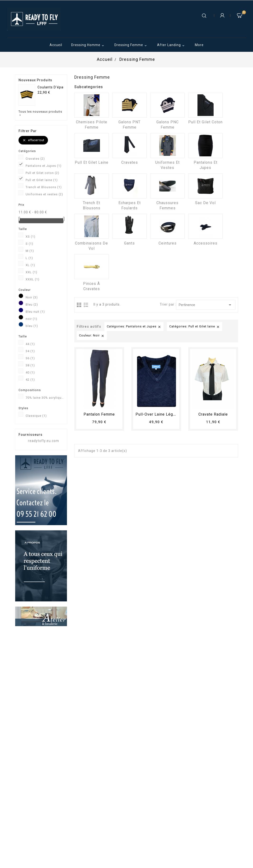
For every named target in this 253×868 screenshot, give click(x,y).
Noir (32, 297)
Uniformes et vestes (44, 194)
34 (30, 351)
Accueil (56, 45)
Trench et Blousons (44, 187)
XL (30, 265)
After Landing (171, 45)
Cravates (35, 159)
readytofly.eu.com (44, 441)
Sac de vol (205, 203)
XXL (31, 272)
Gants (129, 243)
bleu (32, 326)
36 (30, 358)
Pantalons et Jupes (44, 166)
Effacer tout (33, 140)
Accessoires (206, 243)
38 (30, 365)
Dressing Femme (131, 45)
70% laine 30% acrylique (45, 398)
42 (30, 380)
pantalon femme (99, 414)
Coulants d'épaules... (55, 87)
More (199, 45)
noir (31, 319)
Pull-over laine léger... (157, 414)
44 (30, 344)
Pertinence (206, 305)
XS (30, 237)
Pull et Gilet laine (42, 180)
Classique (36, 416)
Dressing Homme (88, 45)
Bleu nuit (35, 312)
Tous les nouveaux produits (40, 113)
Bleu (32, 305)
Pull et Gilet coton (42, 173)
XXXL (33, 279)
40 (30, 372)
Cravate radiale (213, 414)
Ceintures (168, 243)
